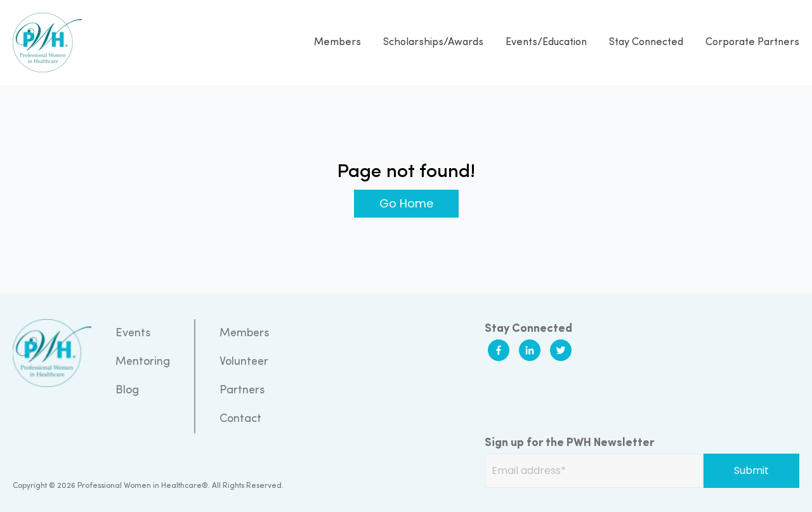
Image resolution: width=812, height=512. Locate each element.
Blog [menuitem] (127, 391)
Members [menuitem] (244, 333)
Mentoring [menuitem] (143, 362)
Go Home (406, 203)
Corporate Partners (752, 43)
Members (337, 43)
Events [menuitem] (133, 333)
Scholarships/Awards (433, 43)
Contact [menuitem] (240, 419)
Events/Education (546, 43)
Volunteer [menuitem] (244, 362)
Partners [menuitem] (242, 391)
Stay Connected (646, 43)
